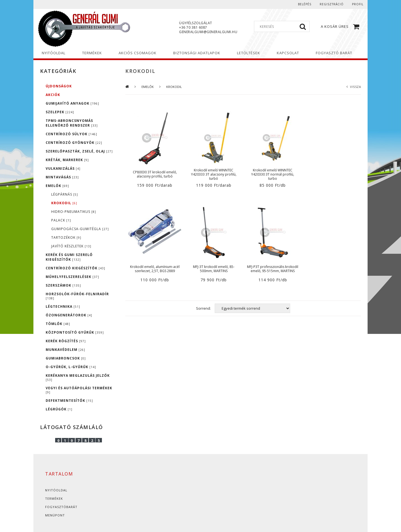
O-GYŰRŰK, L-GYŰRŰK (71, 367)
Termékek (54, 498)
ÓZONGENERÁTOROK (69, 315)
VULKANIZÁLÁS (63, 168)
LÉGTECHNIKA (63, 306)
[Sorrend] (252, 308)
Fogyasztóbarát (61, 507)
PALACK (61, 220)
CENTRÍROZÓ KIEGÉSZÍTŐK (75, 268)
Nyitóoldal (56, 490)
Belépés (305, 4)
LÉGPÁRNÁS (65, 194)
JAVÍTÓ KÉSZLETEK (71, 246)
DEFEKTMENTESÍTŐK (69, 401)
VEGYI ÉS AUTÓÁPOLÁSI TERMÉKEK (79, 390)
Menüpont (55, 515)
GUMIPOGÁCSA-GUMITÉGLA (80, 229)
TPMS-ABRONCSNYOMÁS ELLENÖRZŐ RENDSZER (72, 123)
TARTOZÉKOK (66, 237)
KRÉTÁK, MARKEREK (67, 160)
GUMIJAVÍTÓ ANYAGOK (72, 103)
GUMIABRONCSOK (66, 358)
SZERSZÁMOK (63, 285)
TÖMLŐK (58, 324)
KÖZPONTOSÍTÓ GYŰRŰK (75, 332)
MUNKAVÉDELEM (65, 350)
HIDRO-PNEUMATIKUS (74, 212)
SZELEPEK (60, 112)
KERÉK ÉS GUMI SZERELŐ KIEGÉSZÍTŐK (69, 257)
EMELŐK (57, 186)
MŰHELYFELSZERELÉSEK (72, 277)
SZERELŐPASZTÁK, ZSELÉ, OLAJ (79, 151)
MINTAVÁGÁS (62, 177)
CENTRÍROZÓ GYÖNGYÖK (74, 143)
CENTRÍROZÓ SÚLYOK (71, 134)
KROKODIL (64, 203)
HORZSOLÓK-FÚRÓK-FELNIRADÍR (77, 296)
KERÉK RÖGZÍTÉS (66, 341)
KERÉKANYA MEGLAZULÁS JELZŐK (78, 377)
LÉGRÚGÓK (59, 409)
